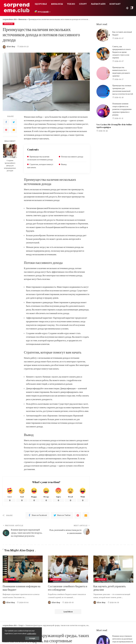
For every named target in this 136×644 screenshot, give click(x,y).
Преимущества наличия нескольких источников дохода (40, 158)
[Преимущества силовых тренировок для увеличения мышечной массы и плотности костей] (103, 92)
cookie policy (32, 634)
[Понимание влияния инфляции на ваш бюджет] (23, 569)
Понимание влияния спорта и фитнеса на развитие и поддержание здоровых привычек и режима (122, 109)
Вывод (64, 164)
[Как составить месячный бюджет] (103, 35)
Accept (32, 638)
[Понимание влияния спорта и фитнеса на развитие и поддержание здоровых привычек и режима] (103, 111)
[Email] (14, 130)
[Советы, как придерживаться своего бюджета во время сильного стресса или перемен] (103, 54)
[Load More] (68, 612)
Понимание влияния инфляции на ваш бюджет (22, 588)
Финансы (8, 24)
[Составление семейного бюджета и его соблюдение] (68, 569)
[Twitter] (14, 122)
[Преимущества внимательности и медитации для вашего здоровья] (103, 73)
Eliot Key (11, 46)
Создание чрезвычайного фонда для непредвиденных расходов (10, 165)
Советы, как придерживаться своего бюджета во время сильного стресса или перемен (122, 52)
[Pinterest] (6, 130)
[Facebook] (6, 122)
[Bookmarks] (132, 8)
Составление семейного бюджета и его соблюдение (68, 588)
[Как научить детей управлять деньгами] (113, 569)
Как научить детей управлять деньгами (110, 588)
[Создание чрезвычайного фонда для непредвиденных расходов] (10, 151)
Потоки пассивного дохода (72, 157)
